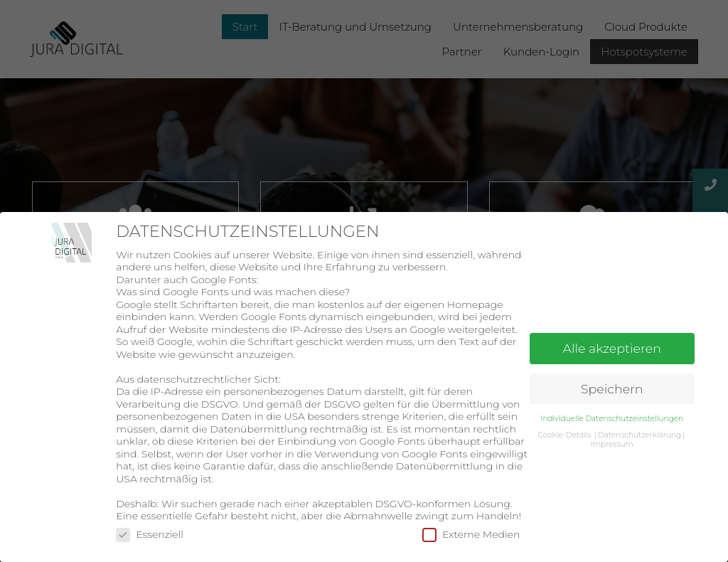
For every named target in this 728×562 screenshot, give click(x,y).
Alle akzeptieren (612, 348)
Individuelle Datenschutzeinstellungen (612, 419)
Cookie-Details (564, 435)
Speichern (612, 389)
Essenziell (150, 535)
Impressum (612, 444)
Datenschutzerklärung (639, 435)
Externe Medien (471, 535)
